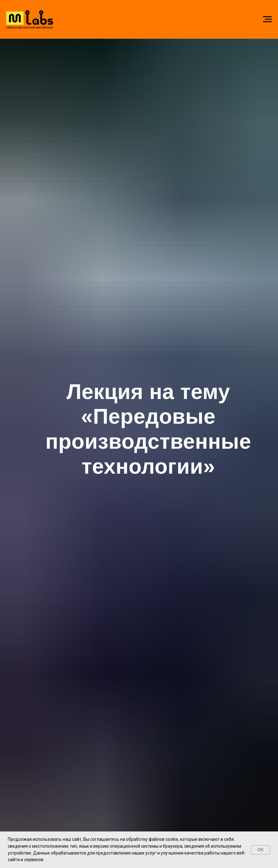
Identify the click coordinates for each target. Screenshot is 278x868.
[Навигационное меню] (267, 19)
